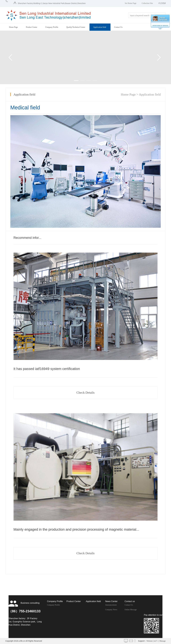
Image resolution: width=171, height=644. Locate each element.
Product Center (32, 27)
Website (149, 641)
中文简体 (162, 3)
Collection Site (147, 3)
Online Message (131, 610)
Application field (100, 27)
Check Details (85, 393)
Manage (163, 641)
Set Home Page (131, 3)
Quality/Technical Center (76, 27)
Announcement (111, 605)
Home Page (13, 27)
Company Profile (52, 27)
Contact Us (118, 27)
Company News (111, 610)
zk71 (156, 641)
